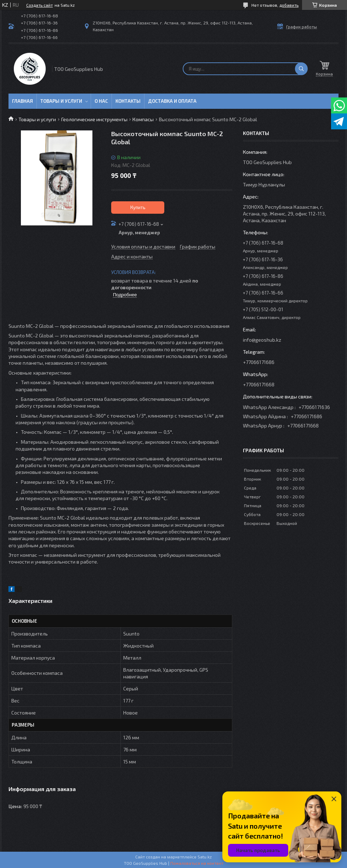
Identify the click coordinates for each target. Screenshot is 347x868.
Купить (138, 207)
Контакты (128, 101)
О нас (101, 101)
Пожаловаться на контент (197, 863)
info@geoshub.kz (262, 340)
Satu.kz (205, 857)
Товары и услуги (61, 101)
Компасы (143, 119)
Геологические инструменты (94, 119)
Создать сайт (39, 5)
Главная (22, 101)
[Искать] (301, 69)
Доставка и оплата (172, 101)
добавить (289, 5)
